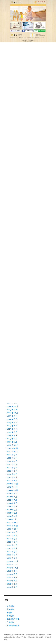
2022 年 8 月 (12, 458)
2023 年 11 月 (12, 410)
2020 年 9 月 (12, 532)
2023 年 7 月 (12, 422)
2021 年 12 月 (12, 484)
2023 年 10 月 (12, 413)
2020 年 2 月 (12, 555)
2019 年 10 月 (12, 568)
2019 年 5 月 (12, 584)
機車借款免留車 (13, 619)
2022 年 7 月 (12, 461)
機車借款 (10, 616)
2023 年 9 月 (12, 416)
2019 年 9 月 (12, 571)
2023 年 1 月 (12, 442)
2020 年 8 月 (12, 535)
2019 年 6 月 (12, 581)
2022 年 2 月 (12, 477)
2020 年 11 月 (12, 526)
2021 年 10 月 (12, 490)
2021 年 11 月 (12, 487)
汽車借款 (10, 622)
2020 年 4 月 (12, 548)
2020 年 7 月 (12, 539)
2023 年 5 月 (12, 429)
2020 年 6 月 (12, 542)
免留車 (18, 637)
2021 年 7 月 (12, 500)
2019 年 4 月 (12, 587)
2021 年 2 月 (12, 516)
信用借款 (10, 606)
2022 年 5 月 (12, 468)
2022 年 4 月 (12, 471)
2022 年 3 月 (12, 474)
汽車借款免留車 (13, 625)
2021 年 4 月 (12, 510)
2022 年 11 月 (12, 448)
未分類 (9, 613)
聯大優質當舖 (9, 635)
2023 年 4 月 (12, 432)
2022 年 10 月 (12, 451)
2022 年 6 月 (12, 464)
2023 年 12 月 (12, 406)
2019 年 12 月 (12, 561)
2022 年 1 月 (12, 481)
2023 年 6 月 (12, 426)
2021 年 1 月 (12, 519)
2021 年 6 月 (12, 503)
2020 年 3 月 (12, 552)
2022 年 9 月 (12, 455)
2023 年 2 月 (12, 439)
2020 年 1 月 (12, 558)
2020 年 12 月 (12, 522)
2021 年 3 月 (12, 513)
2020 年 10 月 (12, 529)
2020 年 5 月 (12, 545)
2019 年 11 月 (12, 564)
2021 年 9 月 (12, 493)
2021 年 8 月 (12, 497)
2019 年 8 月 (12, 574)
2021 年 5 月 (12, 506)
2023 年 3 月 (12, 435)
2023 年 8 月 (12, 419)
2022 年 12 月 (12, 445)
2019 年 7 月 (12, 577)
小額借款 (10, 609)
